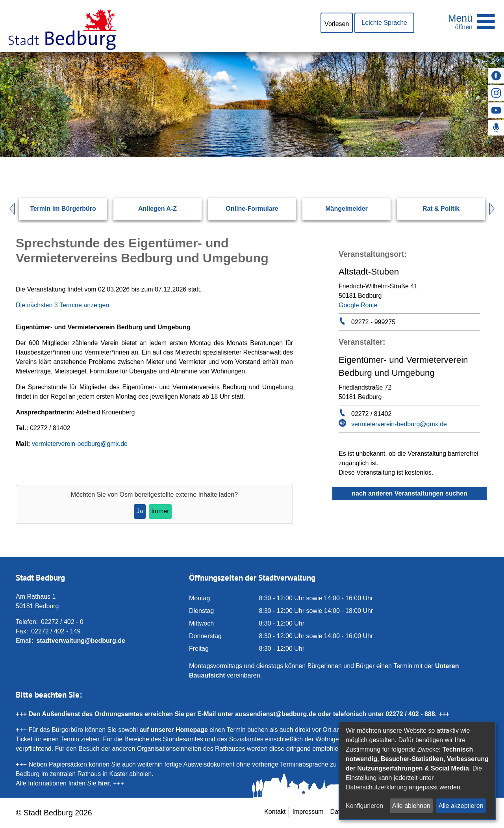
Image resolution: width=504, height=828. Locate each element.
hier (104, 783)
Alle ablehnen (411, 806)
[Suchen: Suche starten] (463, 157)
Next (496, 209)
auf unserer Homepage (173, 730)
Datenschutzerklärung (376, 787)
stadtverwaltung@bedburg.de (81, 641)
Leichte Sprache (384, 23)
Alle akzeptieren (461, 806)
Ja (140, 511)
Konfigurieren (364, 806)
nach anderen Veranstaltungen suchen (409, 493)
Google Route (358, 305)
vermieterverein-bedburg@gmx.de (80, 444)
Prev (8, 209)
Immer (160, 511)
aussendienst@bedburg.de (275, 714)
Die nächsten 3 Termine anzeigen (62, 305)
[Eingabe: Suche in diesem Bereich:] (243, 157)
